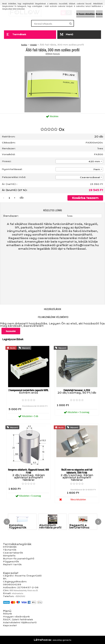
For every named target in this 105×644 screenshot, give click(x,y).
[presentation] (7, 522)
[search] (70, 24)
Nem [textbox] (97, 169)
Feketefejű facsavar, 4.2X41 (77, 390)
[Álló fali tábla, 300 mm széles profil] (53, 57)
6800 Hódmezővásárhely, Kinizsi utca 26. (24, 590)
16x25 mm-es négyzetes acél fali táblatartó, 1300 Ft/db (77, 471)
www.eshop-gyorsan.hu (62, 640)
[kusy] (9, 198)
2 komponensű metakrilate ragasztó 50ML (28, 390)
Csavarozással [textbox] (90, 177)
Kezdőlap (24, 45)
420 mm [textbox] (94, 161)
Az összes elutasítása (85, 14)
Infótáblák (34, 45)
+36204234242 (20, 596)
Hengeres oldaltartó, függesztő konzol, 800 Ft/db (29, 471)
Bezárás (99, 14)
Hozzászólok (11, 331)
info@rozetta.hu (17, 593)
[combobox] (79, 161)
